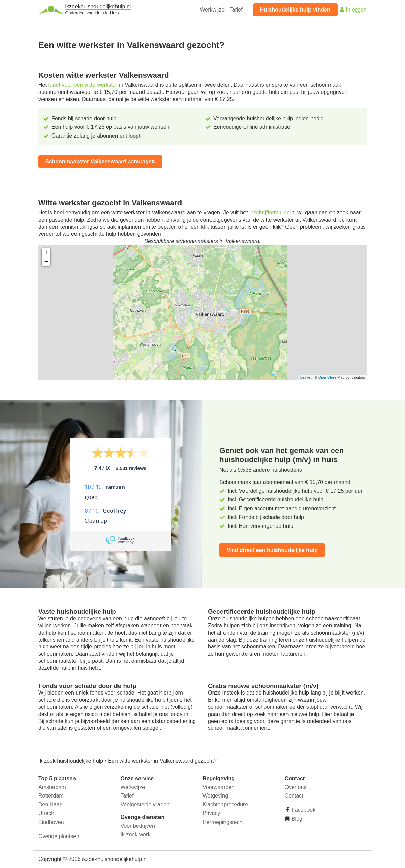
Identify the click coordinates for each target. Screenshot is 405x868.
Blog (296, 819)
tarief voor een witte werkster (83, 85)
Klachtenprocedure (225, 804)
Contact (294, 796)
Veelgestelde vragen (145, 804)
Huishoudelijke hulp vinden (295, 10)
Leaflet (306, 377)
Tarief (236, 10)
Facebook (303, 810)
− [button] (46, 262)
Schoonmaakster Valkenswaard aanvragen (100, 161)
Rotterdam (51, 796)
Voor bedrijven (138, 826)
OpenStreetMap (332, 377)
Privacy (211, 813)
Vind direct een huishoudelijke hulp (272, 550)
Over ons (296, 787)
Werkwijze (212, 10)
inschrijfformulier (269, 213)
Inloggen (353, 10)
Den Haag (50, 804)
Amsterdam (52, 787)
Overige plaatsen (59, 836)
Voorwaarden (218, 787)
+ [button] (46, 252)
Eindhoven (51, 822)
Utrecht (47, 813)
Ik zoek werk (136, 835)
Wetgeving (215, 796)
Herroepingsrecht (223, 822)
